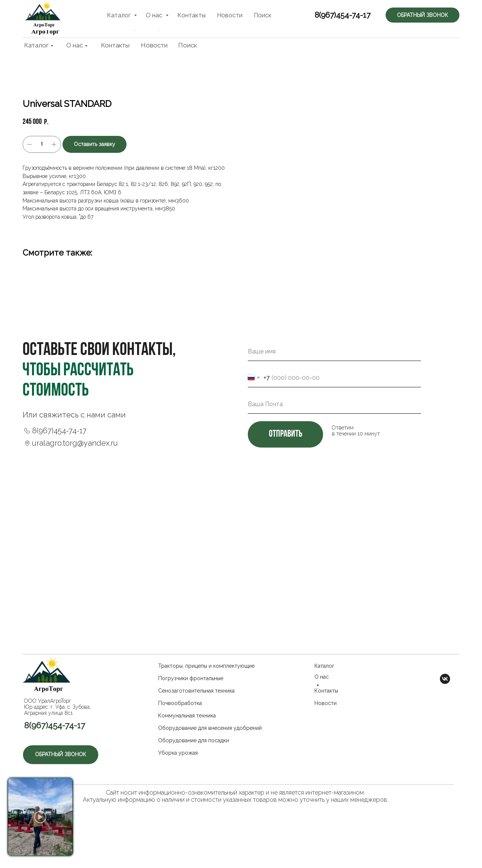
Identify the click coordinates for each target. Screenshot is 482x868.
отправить (285, 469)
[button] (426, 19)
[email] (334, 439)
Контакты (115, 45)
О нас (75, 45)
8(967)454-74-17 (334, 20)
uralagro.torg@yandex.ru (75, 478)
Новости (154, 45)
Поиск (188, 45)
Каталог (36, 45)
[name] (334, 386)
